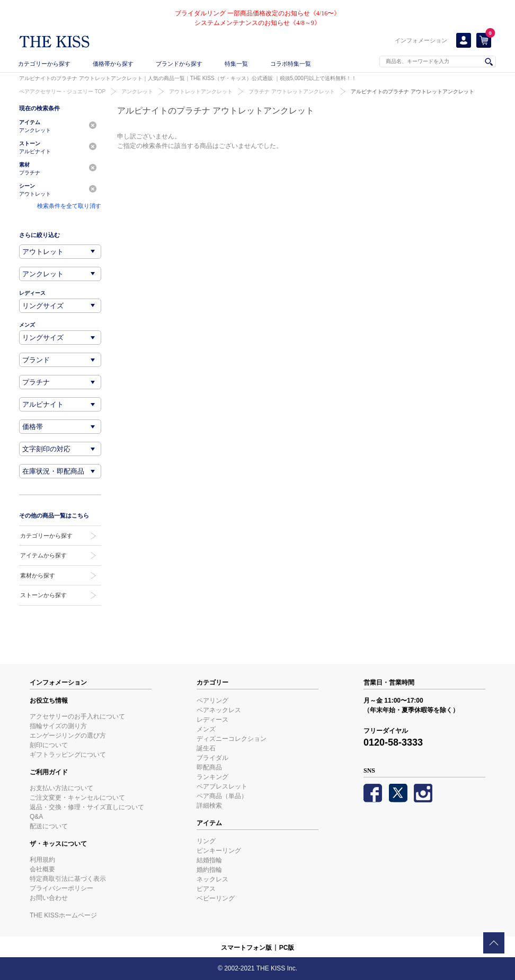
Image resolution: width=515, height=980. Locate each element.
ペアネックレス (219, 710)
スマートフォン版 (246, 948)
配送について (49, 826)
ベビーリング (216, 898)
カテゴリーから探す (44, 64)
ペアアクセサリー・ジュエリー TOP (62, 91)
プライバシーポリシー (61, 888)
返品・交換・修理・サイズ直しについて (87, 807)
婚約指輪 (209, 870)
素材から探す (38, 575)
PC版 (287, 948)
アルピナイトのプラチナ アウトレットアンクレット (412, 91)
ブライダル (212, 758)
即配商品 (209, 767)
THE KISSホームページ (63, 915)
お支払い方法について (61, 788)
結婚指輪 (209, 860)
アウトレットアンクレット (201, 91)
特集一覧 (236, 64)
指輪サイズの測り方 (58, 726)
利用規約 (42, 860)
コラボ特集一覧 (291, 64)
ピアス (206, 889)
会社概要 (42, 869)
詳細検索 (209, 806)
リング (206, 841)
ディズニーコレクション (232, 739)
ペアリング (212, 701)
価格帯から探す (113, 64)
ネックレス (212, 879)
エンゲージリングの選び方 (68, 736)
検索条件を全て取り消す (69, 206)
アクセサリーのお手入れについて (77, 716)
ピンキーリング (219, 851)
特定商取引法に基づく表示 (68, 879)
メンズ (206, 729)
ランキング (212, 777)
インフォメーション (421, 40)
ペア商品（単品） (222, 796)
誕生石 (206, 748)
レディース (212, 720)
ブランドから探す (179, 64)
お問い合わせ (49, 898)
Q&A (36, 817)
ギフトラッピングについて (68, 755)
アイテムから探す (43, 555)
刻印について (49, 745)
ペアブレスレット (222, 786)
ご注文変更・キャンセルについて (77, 798)
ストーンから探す (43, 595)
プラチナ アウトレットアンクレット (292, 91)
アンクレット (137, 91)
